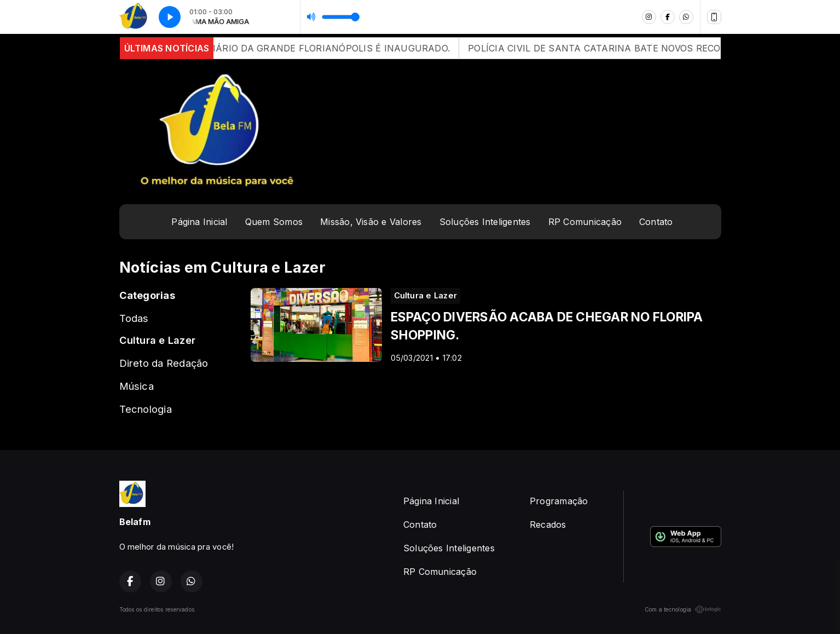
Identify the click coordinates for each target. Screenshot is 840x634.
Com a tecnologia (683, 609)
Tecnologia (146, 409)
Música (137, 386)
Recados (548, 525)
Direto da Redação (164, 363)
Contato (656, 222)
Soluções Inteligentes (485, 222)
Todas (134, 318)
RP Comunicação (585, 222)
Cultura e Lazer (158, 340)
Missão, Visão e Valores (371, 222)
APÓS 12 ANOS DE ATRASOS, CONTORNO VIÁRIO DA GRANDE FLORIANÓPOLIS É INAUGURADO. (246, 48)
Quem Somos (274, 222)
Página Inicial (199, 222)
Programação (559, 501)
